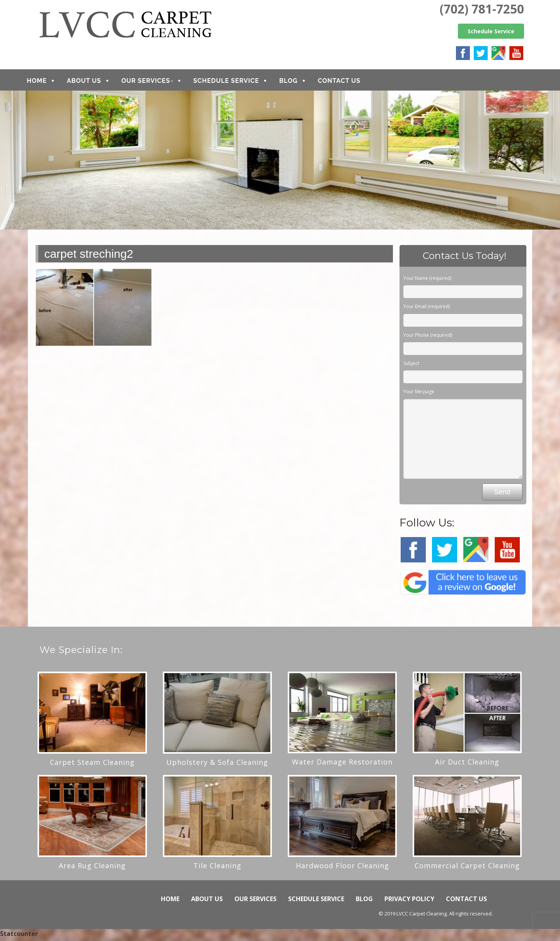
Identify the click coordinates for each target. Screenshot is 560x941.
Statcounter (19, 936)
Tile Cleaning (217, 868)
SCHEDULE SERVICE (236, 82)
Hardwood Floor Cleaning (342, 868)
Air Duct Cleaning (467, 764)
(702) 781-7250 (482, 9)
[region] (280, 163)
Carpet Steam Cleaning (92, 765)
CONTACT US (349, 82)
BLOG (298, 82)
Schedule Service (491, 31)
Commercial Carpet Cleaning (467, 868)
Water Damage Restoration (342, 764)
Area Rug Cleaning (92, 868)
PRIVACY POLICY (409, 902)
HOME (46, 82)
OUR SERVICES (155, 82)
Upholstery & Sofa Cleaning (217, 765)
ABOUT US (94, 82)
